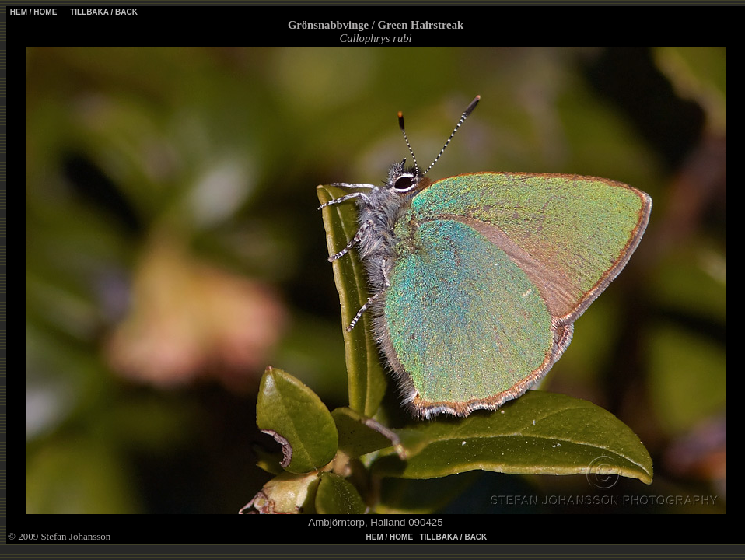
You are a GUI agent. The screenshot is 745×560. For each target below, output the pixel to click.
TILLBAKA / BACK (103, 12)
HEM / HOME (34, 12)
